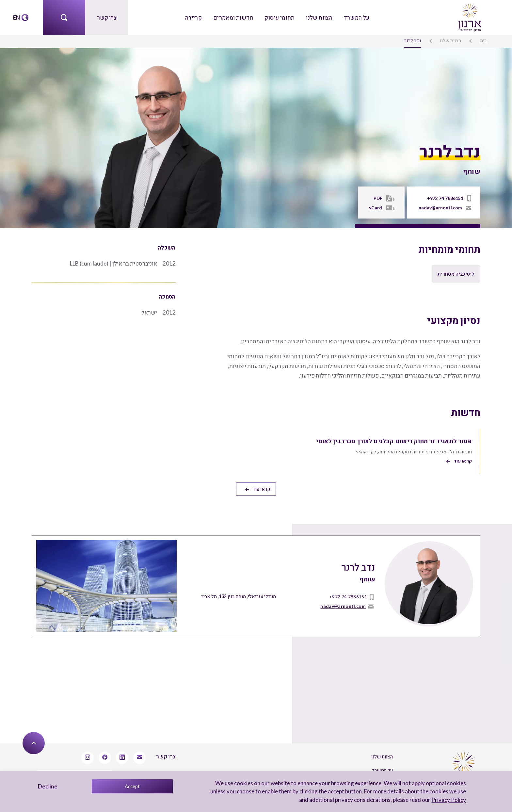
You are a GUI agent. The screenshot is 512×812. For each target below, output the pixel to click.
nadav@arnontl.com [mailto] (441, 207)
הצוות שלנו (318, 17)
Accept (132, 786)
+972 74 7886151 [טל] (445, 198)
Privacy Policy (449, 800)
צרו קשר (107, 17)
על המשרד (355, 17)
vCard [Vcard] (377, 207)
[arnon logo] (469, 16)
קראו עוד (257, 486)
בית (484, 40)
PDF (380, 198)
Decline (48, 786)
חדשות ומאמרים (234, 17)
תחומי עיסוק (280, 17)
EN (17, 17)
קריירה (195, 17)
